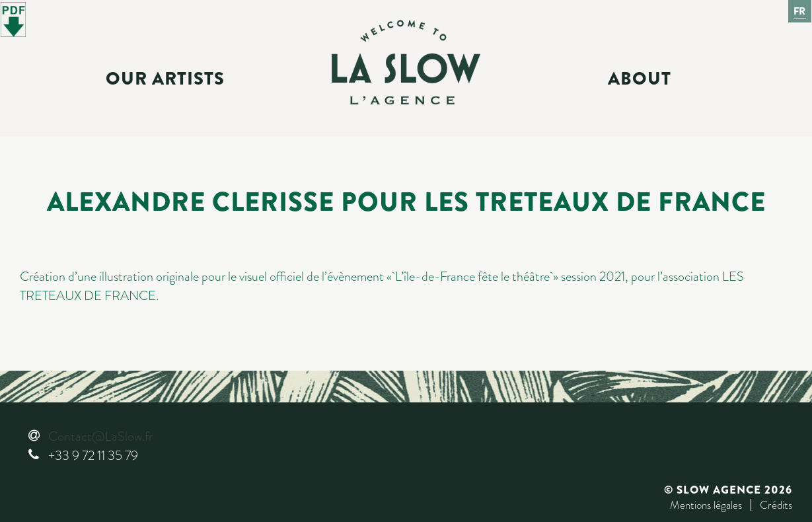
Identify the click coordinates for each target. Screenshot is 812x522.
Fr (800, 11)
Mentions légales (706, 505)
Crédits (776, 505)
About (640, 79)
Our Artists (165, 79)
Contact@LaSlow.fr (100, 436)
